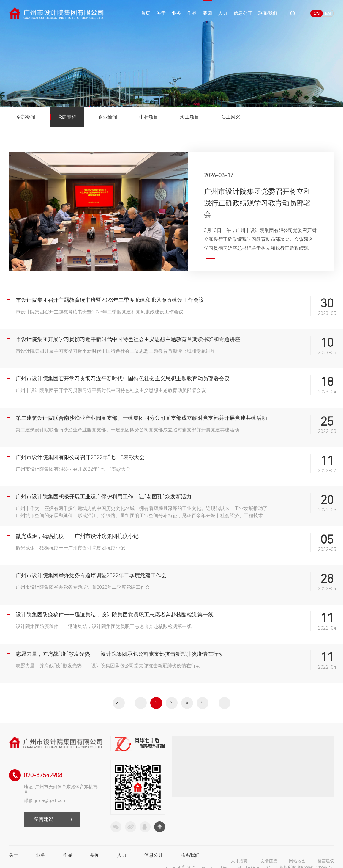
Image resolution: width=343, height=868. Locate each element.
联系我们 (268, 13)
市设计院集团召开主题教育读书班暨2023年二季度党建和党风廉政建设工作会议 (110, 300)
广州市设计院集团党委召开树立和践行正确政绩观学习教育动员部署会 (257, 203)
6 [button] (272, 258)
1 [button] (211, 258)
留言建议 (44, 819)
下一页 (225, 703)
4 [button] (248, 258)
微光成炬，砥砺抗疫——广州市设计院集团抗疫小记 (77, 536)
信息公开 (243, 13)
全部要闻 (26, 117)
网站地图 (297, 861)
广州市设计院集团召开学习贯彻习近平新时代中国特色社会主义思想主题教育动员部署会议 (123, 378)
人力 (223, 13)
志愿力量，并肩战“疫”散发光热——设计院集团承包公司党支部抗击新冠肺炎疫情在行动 (120, 654)
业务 (176, 13)
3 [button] (236, 258)
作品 (192, 13)
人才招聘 (239, 861)
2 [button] (224, 258)
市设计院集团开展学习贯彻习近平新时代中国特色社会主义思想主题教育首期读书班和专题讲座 (128, 339)
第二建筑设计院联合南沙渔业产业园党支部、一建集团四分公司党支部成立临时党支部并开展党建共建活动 (141, 418)
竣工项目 (190, 117)
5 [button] (260, 258)
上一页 (119, 703)
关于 (161, 13)
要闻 (207, 13)
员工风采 (231, 117)
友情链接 (269, 861)
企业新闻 (108, 117)
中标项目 (149, 117)
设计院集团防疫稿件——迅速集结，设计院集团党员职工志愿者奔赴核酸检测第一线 (115, 614)
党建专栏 (67, 117)
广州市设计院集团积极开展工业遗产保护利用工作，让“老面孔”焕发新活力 (104, 496)
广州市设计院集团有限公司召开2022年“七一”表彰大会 (80, 457)
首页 (146, 13)
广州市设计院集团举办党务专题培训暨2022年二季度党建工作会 (91, 575)
